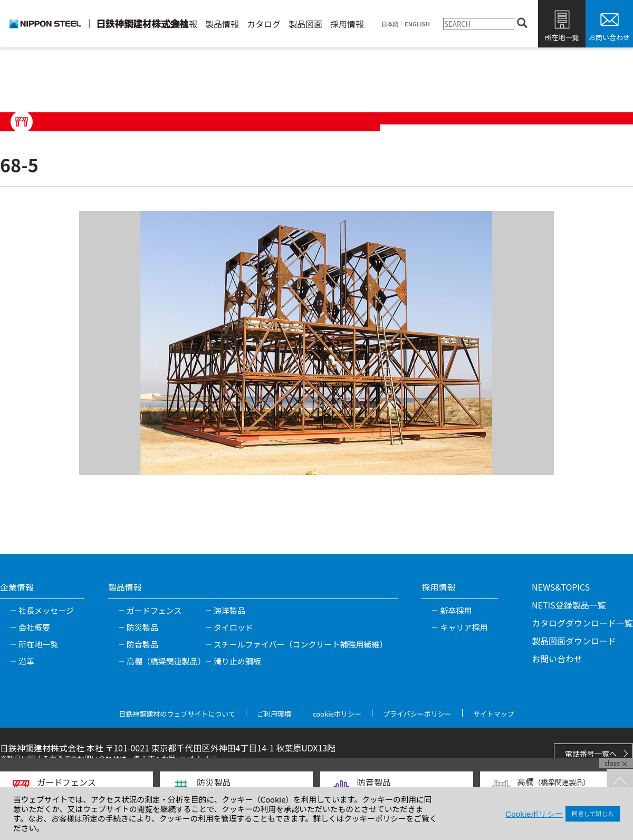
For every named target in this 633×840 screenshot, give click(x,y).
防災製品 (142, 627)
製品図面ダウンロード (574, 641)
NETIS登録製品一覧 (569, 605)
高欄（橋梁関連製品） (166, 661)
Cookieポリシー (534, 814)
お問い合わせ (609, 37)
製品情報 (222, 24)
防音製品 (142, 644)
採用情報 (347, 24)
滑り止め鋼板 (237, 661)
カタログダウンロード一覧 (582, 623)
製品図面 (305, 24)
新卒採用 (456, 610)
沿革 (26, 661)
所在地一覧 (562, 37)
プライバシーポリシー (417, 714)
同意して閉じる (593, 814)
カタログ (264, 24)
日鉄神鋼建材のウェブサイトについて (177, 714)
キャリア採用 (464, 627)
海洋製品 (229, 610)
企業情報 (180, 24)
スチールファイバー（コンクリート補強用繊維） (301, 644)
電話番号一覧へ (591, 754)
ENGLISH (417, 24)
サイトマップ (494, 714)
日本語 (390, 24)
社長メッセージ (46, 610)
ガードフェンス (154, 610)
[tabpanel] (316, 343)
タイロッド (233, 627)
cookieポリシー (337, 714)
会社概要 (34, 627)
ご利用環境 (274, 714)
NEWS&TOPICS (561, 587)
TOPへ (620, 782)
